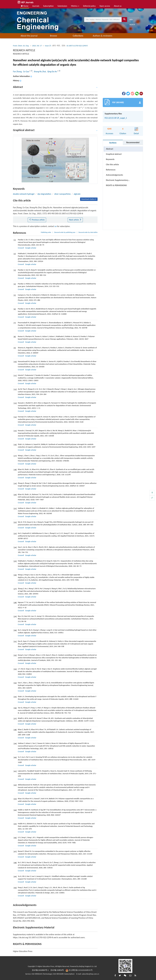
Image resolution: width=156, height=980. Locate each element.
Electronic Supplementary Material (117, 181)
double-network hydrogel (24, 194)
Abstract (110, 149)
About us (118, 6)
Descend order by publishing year (65, 232)
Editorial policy (89, 6)
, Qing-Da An (52, 72)
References (111, 170)
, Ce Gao (26, 72)
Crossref (21, 248)
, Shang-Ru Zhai (39, 72)
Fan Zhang (17, 72)
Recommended (133, 142)
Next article (75, 220)
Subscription (48, 6)
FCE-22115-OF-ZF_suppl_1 (116, 118)
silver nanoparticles (63, 194)
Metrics (75, 6)
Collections (78, 36)
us (56, 226)
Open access (105, 6)
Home (25, 6)
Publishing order (46, 232)
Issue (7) (48, 46)
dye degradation (44, 194)
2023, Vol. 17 (37, 46)
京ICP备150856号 (57, 970)
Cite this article (112, 164)
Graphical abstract (114, 154)
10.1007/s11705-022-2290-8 (77, 46)
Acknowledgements (115, 175)
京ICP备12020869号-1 (40, 970)
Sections (113, 143)
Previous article (37, 220)
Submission (62, 6)
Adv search (132, 20)
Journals (36, 6)
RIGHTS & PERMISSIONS (116, 185)
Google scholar (31, 248)
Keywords (110, 159)
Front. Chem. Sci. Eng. (21, 46)
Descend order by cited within (88, 232)
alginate (77, 194)
